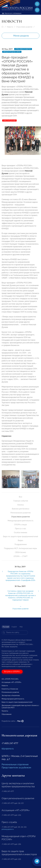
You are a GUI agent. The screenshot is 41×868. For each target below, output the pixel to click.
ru (37, 10)
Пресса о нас (21, 529)
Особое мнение (20, 533)
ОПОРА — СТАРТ (21, 556)
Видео (20, 540)
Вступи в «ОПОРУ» (12, 672)
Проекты (5, 711)
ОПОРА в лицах (20, 525)
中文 (21, 627)
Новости (10, 27)
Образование (7, 714)
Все (20, 497)
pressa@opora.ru (8, 829)
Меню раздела (21, 36)
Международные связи (12, 52)
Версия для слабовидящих (12, 13)
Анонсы (20, 505)
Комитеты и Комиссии (10, 689)
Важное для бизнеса (21, 509)
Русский (6, 627)
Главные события (21, 501)
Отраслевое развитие (24, 27)
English (14, 627)
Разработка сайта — (13, 721)
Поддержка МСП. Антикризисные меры (20, 548)
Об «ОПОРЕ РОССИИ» (10, 679)
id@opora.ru (8, 749)
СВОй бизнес (21, 552)
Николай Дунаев (9, 121)
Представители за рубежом (16, 768)
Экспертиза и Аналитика (11, 696)
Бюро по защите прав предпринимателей (21, 536)
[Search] (15, 632)
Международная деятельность (20, 521)
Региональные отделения (15, 764)
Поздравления (21, 544)
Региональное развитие (21, 513)
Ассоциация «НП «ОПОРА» (12, 682)
